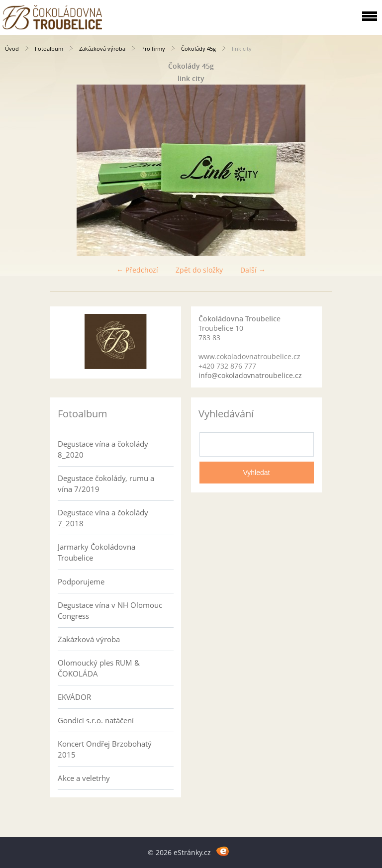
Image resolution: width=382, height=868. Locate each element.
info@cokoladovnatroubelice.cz (250, 375)
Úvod (12, 48)
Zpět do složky (199, 270)
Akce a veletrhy (84, 778)
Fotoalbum (49, 48)
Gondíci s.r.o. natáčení (96, 720)
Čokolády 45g (198, 48)
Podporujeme (81, 581)
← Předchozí (137, 270)
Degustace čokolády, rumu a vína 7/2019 (106, 483)
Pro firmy (153, 48)
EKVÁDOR (74, 697)
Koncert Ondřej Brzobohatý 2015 (105, 749)
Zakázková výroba (102, 48)
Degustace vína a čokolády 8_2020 (103, 449)
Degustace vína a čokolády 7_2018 (103, 518)
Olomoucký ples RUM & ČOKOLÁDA (99, 668)
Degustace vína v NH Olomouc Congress (110, 610)
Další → (253, 270)
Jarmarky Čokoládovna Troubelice (96, 552)
